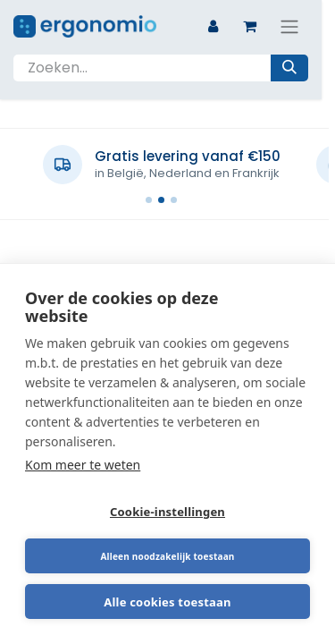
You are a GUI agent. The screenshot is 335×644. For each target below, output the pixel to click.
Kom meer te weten (83, 465)
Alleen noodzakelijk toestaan (167, 556)
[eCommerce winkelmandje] (249, 26)
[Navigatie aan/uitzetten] (289, 26)
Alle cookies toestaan (167, 602)
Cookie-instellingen (167, 512)
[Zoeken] (289, 68)
